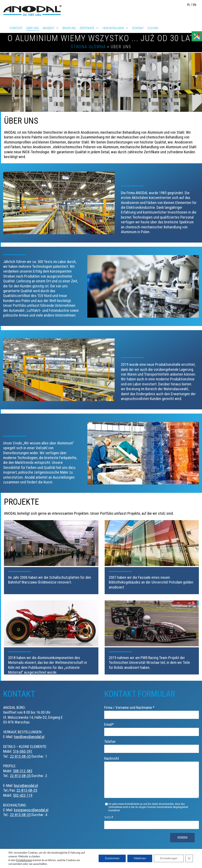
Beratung (69, 28)
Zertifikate (87, 28)
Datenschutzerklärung (179, 857)
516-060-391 (23, 751)
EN (194, 5)
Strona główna (88, 47)
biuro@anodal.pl (26, 786)
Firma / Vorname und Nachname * (152, 711)
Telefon (152, 745)
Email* (152, 728)
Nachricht (152, 781)
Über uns (33, 28)
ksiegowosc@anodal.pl (31, 810)
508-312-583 (23, 771)
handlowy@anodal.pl (29, 737)
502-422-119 (23, 795)
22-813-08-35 (20, 756)
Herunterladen (113, 28)
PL (189, 5)
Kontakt (138, 28)
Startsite (16, 28)
